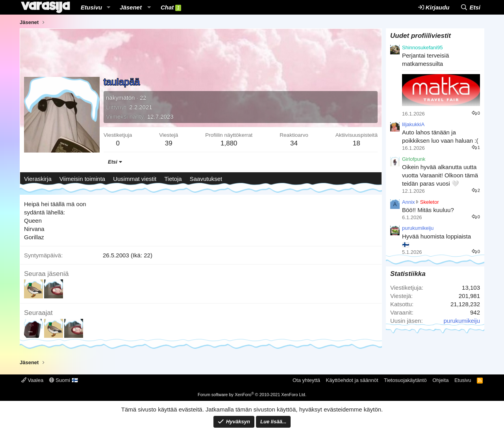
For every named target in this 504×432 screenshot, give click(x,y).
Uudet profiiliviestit (421, 36)
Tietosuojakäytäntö (405, 380)
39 (169, 143)
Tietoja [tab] (173, 179)
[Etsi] (470, 7)
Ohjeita (440, 380)
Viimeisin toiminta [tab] (82, 179)
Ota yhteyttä (306, 380)
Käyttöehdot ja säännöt (352, 380)
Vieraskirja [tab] (38, 179)
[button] (108, 7)
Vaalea (32, 380)
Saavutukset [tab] (206, 179)
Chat (171, 7)
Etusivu (91, 7)
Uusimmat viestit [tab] (135, 179)
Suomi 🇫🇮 (64, 380)
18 (357, 143)
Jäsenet (131, 7)
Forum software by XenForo (252, 395)
